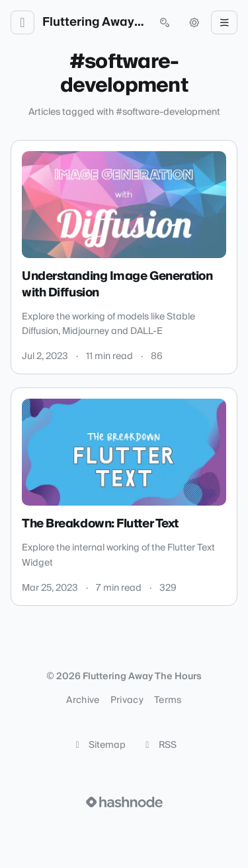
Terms (168, 700)
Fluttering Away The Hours (94, 22)
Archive (83, 700)
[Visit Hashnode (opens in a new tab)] (124, 802)
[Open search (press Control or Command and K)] (165, 22)
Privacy (127, 700)
